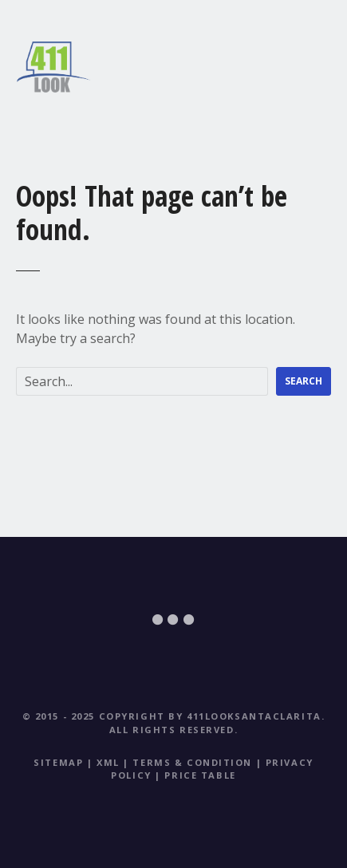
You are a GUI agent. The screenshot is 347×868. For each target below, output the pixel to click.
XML (108, 762)
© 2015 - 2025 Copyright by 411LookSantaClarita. (174, 716)
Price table (200, 775)
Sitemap (58, 762)
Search (304, 381)
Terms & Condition (192, 762)
